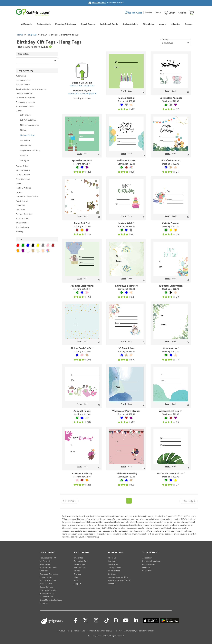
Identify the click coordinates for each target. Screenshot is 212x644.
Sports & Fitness (23, 218)
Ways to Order (46, 584)
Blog (76, 577)
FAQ (76, 580)
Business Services (23, 85)
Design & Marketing (24, 93)
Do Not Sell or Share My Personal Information (135, 631)
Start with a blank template (82, 93)
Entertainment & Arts (25, 106)
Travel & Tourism (23, 227)
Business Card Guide (48, 567)
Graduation (25, 140)
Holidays (20, 192)
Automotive (21, 76)
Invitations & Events (109, 24)
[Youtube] (126, 620)
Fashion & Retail (23, 166)
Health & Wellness (23, 188)
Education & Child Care (25, 98)
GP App (77, 571)
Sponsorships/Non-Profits (119, 580)
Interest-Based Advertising (100, 631)
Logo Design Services (49, 590)
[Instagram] (96, 620)
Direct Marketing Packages (51, 600)
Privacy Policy (64, 631)
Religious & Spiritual (24, 214)
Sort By (165, 39)
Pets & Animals (22, 201)
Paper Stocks (79, 564)
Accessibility (147, 558)
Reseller (148, 13)
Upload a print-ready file (82, 86)
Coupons (44, 603)
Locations (112, 561)
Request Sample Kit (48, 558)
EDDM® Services (47, 593)
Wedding (20, 231)
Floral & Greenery (23, 175)
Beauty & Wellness (24, 80)
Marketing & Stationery (66, 24)
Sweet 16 (24, 155)
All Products (27, 24)
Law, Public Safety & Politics (27, 197)
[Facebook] (75, 620)
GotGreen (112, 574)
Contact (158, 13)
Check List (44, 571)
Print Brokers (80, 567)
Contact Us (147, 571)
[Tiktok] (107, 620)
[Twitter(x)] (86, 620)
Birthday (24, 130)
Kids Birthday (26, 145)
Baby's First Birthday (29, 120)
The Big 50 (24, 160)
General (19, 183)
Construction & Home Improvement (31, 89)
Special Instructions (48, 580)
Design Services (46, 587)
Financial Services (23, 170)
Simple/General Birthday (30, 150)
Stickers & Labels (130, 24)
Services (189, 24)
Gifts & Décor (149, 24)
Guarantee (78, 558)
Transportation (22, 223)
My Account (45, 561)
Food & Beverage (23, 179)
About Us (112, 558)
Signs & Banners (88, 24)
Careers (111, 584)
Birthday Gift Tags (28, 135)
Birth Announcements (29, 125)
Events (19, 111)
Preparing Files (46, 577)
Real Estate (20, 210)
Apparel (163, 24)
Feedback (146, 567)
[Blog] (116, 620)
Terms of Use (79, 631)
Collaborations (148, 564)
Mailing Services (46, 597)
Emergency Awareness (25, 102)
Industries (175, 24)
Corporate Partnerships (118, 577)
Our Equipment (115, 567)
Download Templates (49, 574)
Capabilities (113, 564)
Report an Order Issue (152, 561)
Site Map (78, 574)
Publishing (20, 205)
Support (77, 584)
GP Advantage (114, 571)
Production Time (81, 561)
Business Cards (44, 24)
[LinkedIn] (136, 620)
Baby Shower (26, 115)
